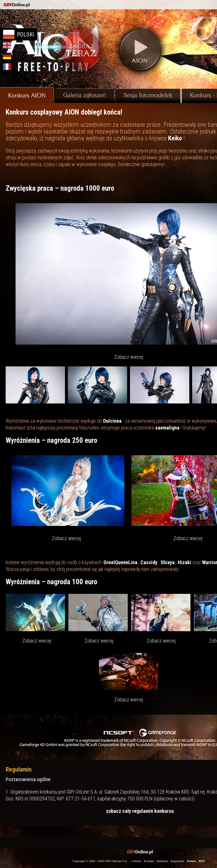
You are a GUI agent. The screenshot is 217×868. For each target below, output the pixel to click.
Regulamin (177, 861)
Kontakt (149, 861)
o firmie (136, 861)
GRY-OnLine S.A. (116, 861)
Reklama (162, 861)
